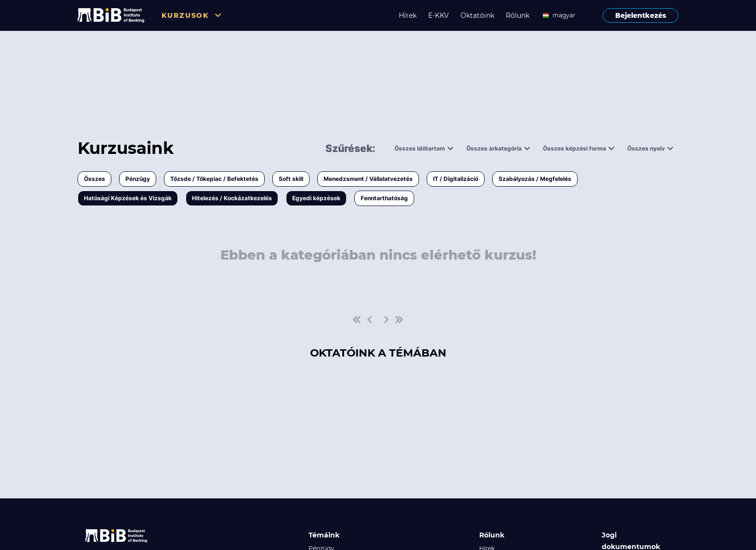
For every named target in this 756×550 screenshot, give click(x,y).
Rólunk (518, 15)
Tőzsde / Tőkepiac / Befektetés (214, 179)
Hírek (408, 15)
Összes (94, 179)
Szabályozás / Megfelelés (535, 179)
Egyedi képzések (316, 198)
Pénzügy (138, 179)
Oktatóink (477, 15)
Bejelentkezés (641, 15)
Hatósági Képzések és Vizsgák (128, 198)
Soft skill (291, 179)
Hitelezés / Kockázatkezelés (232, 198)
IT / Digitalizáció (456, 179)
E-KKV (439, 15)
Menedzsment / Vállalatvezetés (368, 179)
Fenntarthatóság (384, 198)
